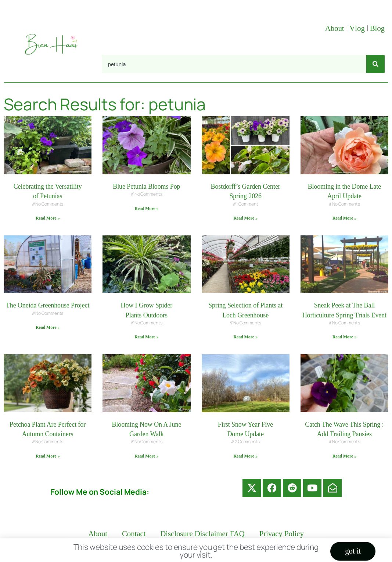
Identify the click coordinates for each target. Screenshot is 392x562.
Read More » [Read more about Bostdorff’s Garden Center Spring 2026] (245, 218)
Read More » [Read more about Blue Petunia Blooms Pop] (146, 209)
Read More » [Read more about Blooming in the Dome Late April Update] (344, 218)
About (336, 28)
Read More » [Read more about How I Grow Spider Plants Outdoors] (146, 337)
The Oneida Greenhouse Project (48, 305)
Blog (377, 28)
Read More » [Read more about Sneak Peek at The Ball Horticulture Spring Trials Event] (344, 337)
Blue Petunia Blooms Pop (146, 186)
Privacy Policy (282, 534)
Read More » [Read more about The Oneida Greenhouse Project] (48, 327)
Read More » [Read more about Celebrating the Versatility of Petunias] (48, 218)
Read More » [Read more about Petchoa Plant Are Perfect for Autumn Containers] (48, 456)
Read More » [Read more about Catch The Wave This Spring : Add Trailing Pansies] (344, 456)
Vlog (358, 28)
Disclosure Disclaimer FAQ (202, 534)
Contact (134, 534)
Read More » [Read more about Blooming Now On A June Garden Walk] (146, 456)
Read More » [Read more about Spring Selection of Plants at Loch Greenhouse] (245, 337)
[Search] (375, 64)
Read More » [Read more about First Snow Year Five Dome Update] (245, 456)
